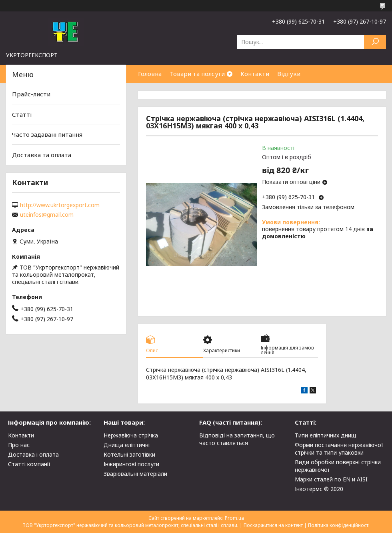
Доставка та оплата (42, 155)
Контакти (255, 74)
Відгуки (289, 74)
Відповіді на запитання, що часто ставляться (237, 439)
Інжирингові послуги (131, 464)
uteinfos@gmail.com (47, 215)
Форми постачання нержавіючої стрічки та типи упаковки (339, 449)
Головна (150, 74)
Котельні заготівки (129, 454)
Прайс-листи (31, 94)
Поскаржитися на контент (273, 525)
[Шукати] (375, 42)
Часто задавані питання (47, 134)
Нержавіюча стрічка (131, 435)
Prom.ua (234, 518)
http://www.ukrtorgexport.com (60, 205)
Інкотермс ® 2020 (319, 489)
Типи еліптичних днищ (326, 435)
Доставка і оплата (33, 454)
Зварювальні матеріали (135, 474)
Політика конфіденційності (339, 525)
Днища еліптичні (127, 445)
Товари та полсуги (197, 74)
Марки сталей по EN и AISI (331, 479)
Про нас (19, 445)
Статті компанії (29, 464)
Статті (22, 114)
